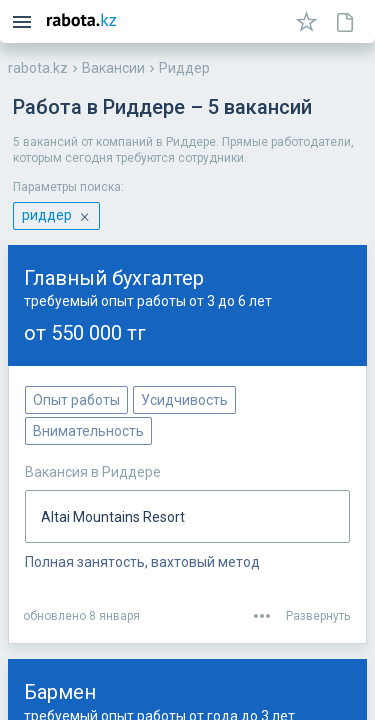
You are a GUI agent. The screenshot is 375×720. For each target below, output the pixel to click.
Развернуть (318, 616)
